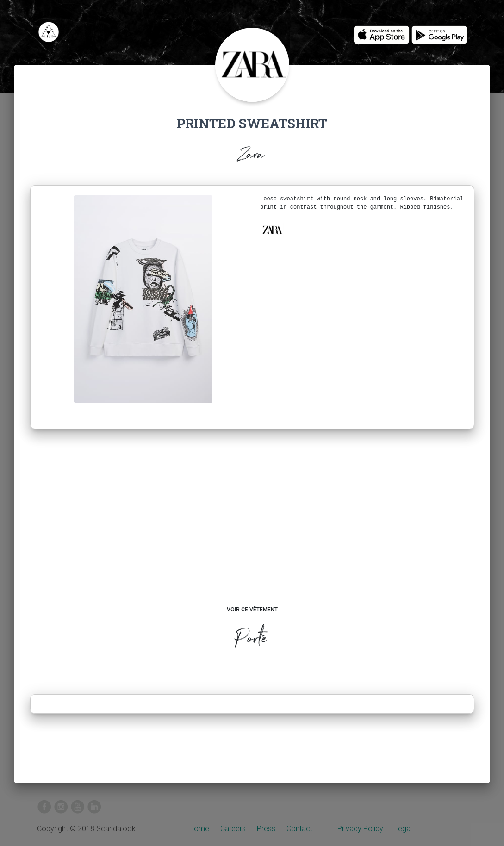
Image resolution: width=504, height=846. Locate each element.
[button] (272, 230)
